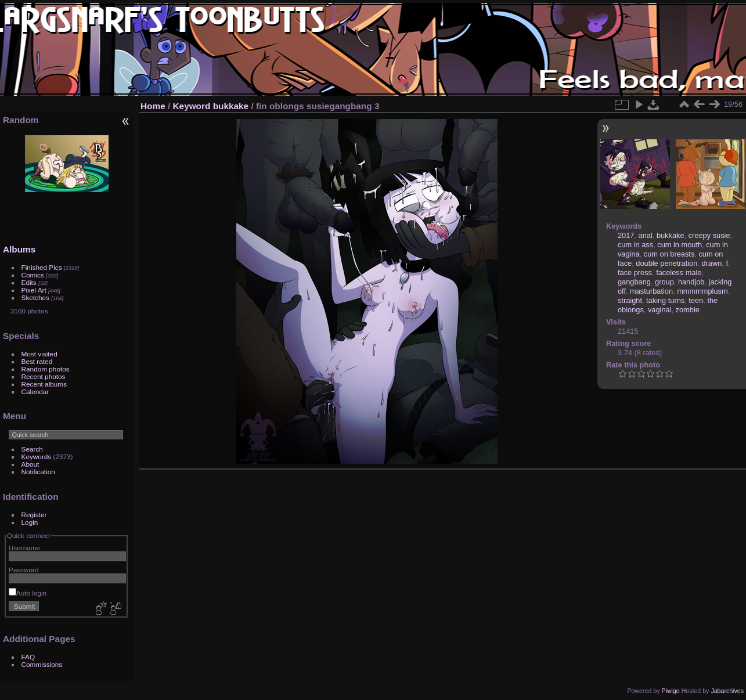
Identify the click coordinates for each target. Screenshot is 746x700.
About (30, 464)
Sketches (35, 297)
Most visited (39, 354)
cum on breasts (669, 254)
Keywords (37, 457)
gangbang (634, 282)
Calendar (35, 392)
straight (630, 300)
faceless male (679, 273)
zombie (688, 310)
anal (646, 235)
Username (24, 548)
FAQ (28, 657)
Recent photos (44, 376)
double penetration (666, 263)
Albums (19, 249)
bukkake (231, 106)
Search (32, 449)
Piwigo (670, 691)
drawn (711, 263)
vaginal (660, 310)
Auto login (28, 593)
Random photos (46, 369)
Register (34, 515)
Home (153, 106)
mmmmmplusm (702, 291)
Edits (29, 282)
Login (30, 522)
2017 (626, 235)
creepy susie (709, 235)
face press (635, 273)
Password (24, 570)
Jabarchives (727, 691)
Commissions (42, 664)
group (664, 282)
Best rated (37, 361)
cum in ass (635, 245)
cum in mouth (680, 245)
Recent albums (44, 384)
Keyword (192, 106)
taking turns (665, 300)
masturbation (651, 291)
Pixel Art (34, 290)
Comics (33, 275)
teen (696, 300)
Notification (38, 472)
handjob (691, 282)
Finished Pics (42, 267)
